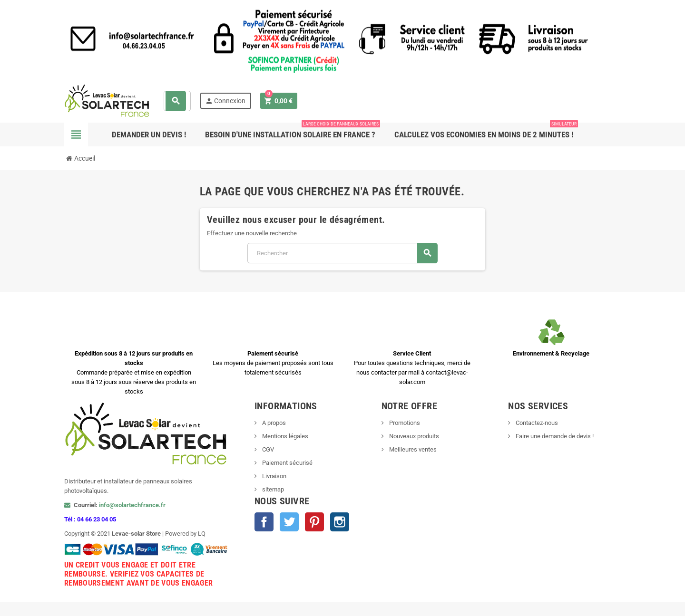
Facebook (264, 522)
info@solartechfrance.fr (132, 505)
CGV (267, 449)
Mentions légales (284, 436)
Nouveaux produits (413, 436)
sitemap (272, 489)
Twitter (289, 522)
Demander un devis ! (149, 135)
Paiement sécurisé (287, 463)
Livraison (274, 476)
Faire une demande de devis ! (554, 436)
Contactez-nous (536, 423)
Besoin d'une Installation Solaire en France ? (293, 131)
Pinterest (314, 522)
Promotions (404, 423)
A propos (273, 423)
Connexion (225, 101)
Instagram (340, 522)
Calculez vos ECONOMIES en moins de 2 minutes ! (486, 131)
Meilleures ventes (412, 449)
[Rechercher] (342, 253)
